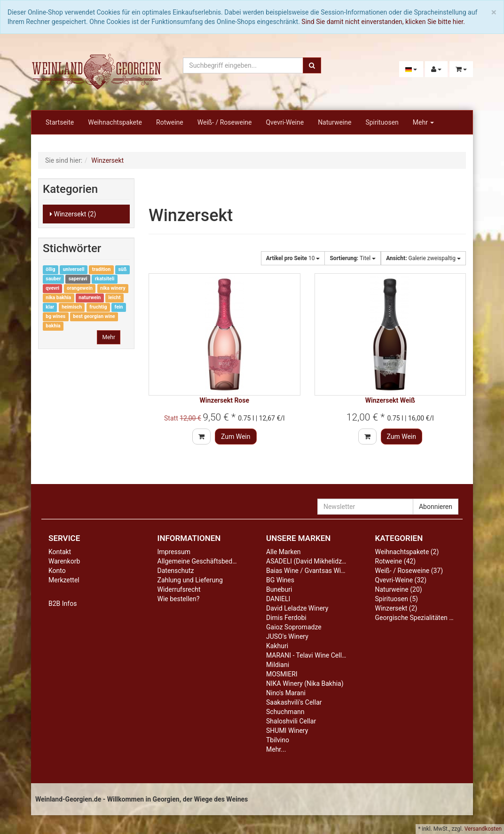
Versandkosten (483, 829)
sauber (53, 279)
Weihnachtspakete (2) (407, 552)
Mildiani (278, 665)
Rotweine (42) (396, 561)
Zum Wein (236, 437)
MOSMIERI (282, 674)
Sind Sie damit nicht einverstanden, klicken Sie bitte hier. (383, 22)
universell (74, 270)
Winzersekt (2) (73, 214)
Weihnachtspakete (115, 122)
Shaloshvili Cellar (291, 721)
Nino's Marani (286, 693)
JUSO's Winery (287, 636)
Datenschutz (176, 571)
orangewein (80, 289)
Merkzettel (64, 580)
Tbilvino (278, 740)
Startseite (60, 122)
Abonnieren (436, 507)
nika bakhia (58, 298)
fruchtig (98, 307)
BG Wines (280, 580)
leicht (114, 298)
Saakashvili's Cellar (294, 702)
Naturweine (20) (399, 589)
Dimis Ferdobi (286, 618)
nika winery (113, 289)
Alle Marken (283, 552)
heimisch (72, 307)
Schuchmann (285, 712)
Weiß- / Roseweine (225, 122)
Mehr (424, 122)
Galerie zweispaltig (423, 258)
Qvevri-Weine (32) (401, 580)
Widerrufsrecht (179, 589)
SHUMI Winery (287, 731)
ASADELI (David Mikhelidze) (307, 561)
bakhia (53, 326)
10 (293, 258)
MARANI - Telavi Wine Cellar (307, 655)
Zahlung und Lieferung (190, 580)
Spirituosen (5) (397, 599)
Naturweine (335, 122)
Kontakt (60, 552)
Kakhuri (277, 646)
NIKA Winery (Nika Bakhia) (305, 683)
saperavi (78, 279)
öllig (50, 270)
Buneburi (279, 589)
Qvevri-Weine (285, 122)
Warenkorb (64, 561)
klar (50, 307)
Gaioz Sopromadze (294, 627)
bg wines (55, 317)
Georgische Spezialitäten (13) (418, 618)
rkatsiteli (105, 279)
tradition (102, 270)
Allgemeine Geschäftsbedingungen (209, 561)
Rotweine (170, 122)
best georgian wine (94, 317)
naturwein (90, 298)
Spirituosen (382, 122)
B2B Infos (63, 604)
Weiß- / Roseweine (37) (409, 571)
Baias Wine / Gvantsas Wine (307, 571)
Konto (57, 571)
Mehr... (276, 749)
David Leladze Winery (297, 608)
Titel (353, 258)
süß (122, 270)
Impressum (174, 552)
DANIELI (278, 599)
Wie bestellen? (179, 599)
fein (119, 307)
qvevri (52, 289)
